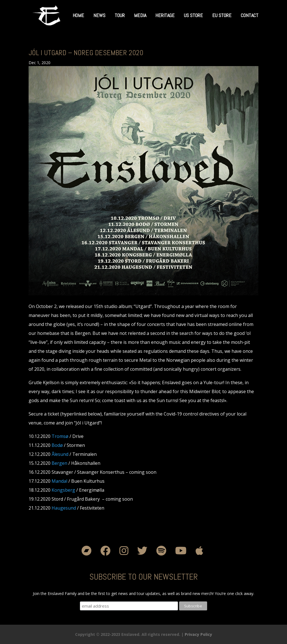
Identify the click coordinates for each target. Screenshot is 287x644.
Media (140, 15)
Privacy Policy (198, 634)
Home (78, 15)
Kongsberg (63, 490)
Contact (250, 15)
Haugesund (64, 508)
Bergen (59, 463)
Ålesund (60, 454)
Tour (120, 15)
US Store (193, 15)
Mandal (59, 481)
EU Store (222, 15)
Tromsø (60, 436)
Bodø (57, 445)
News (99, 15)
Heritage (165, 15)
